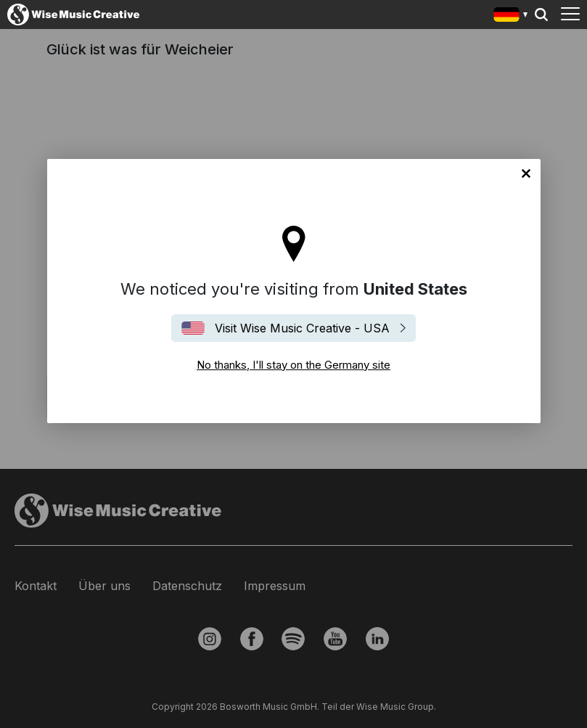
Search (541, 15)
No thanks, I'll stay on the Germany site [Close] (526, 173)
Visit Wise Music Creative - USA (302, 328)
